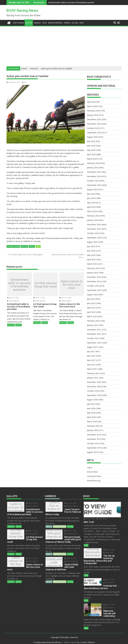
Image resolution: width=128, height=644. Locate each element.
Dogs (44, 23)
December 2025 (94, 119)
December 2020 (94, 382)
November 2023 (94, 229)
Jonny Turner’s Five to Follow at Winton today (53, 507)
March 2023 (92, 264)
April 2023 (91, 259)
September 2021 (94, 343)
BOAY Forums (18, 23)
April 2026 (91, 102)
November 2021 (94, 334)
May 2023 (91, 255)
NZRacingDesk (13, 301)
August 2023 (92, 242)
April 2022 (91, 312)
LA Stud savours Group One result (46, 285)
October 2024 (93, 181)
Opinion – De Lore (71, 23)
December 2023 (94, 224)
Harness (37, 23)
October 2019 (93, 443)
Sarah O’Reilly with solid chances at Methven (53, 563)
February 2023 (93, 268)
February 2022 (93, 321)
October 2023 (93, 233)
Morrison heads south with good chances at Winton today (53, 535)
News (38, 246)
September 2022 (94, 290)
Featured (24, 246)
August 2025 (92, 137)
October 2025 (93, 128)
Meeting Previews (55, 23)
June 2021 (91, 356)
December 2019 (94, 435)
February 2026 (93, 111)
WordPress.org (94, 480)
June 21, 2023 (107, 580)
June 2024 (91, 198)
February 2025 (93, 163)
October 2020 (93, 391)
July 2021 (91, 351)
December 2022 (94, 277)
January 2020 (93, 430)
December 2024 (94, 172)
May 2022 (91, 308)
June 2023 (91, 251)
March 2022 (92, 316)
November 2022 (94, 281)
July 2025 (91, 141)
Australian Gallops (13, 246)
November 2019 (94, 439)
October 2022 (93, 286)
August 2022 (92, 294)
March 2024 (92, 211)
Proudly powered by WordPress (47, 640)
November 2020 (94, 386)
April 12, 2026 (69, 503)
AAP (25, 82)
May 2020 (91, 413)
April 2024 (91, 207)
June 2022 (91, 303)
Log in (90, 467)
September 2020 (94, 395)
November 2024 (94, 176)
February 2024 (93, 216)
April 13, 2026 (13, 298)
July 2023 (91, 246)
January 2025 (93, 168)
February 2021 (93, 373)
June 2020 (91, 408)
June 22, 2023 (89, 519)
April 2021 (91, 365)
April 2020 (91, 417)
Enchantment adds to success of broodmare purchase (56, 2)
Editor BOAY (102, 519)
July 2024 (91, 194)
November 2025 (94, 124)
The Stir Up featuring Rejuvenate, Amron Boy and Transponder (92, 554)
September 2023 (94, 238)
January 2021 (93, 378)
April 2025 (91, 154)
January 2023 (93, 273)
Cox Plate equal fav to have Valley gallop (26, 255)
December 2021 (94, 330)
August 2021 (92, 347)
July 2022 (91, 299)
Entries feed (92, 472)
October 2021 (93, 338)
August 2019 (92, 452)
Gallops (29, 23)
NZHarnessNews (70, 506)
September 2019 (94, 448)
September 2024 (94, 185)
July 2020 (91, 404)
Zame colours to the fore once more (72, 285)
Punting (70, 526)
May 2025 (91, 150)
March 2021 (92, 369)
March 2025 (92, 159)
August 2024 (92, 189)
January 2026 (93, 115)
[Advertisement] (64, 46)
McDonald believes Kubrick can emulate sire (68, 256)
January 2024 (93, 220)
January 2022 (93, 325)
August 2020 (92, 400)
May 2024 (91, 203)
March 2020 (92, 421)
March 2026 (92, 106)
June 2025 (91, 146)
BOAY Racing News (22, 10)
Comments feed (94, 476)
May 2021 (91, 360)
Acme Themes (89, 640)
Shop (82, 23)
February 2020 (93, 426)
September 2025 (94, 132)
